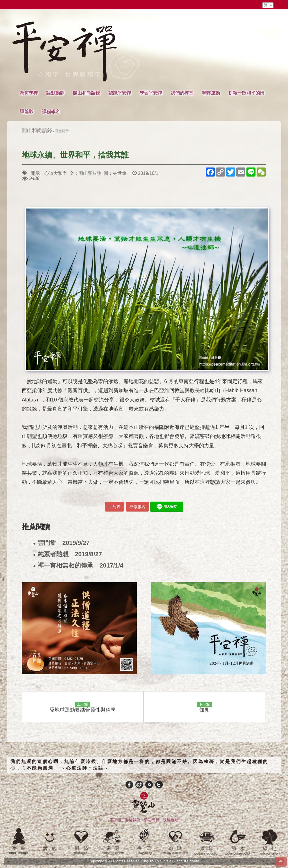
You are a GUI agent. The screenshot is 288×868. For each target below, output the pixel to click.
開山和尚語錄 (86, 93)
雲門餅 (61, 543)
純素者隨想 (68, 554)
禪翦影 (27, 111)
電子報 (115, 820)
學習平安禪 (151, 93)
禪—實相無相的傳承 (78, 566)
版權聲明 (171, 820)
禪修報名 (137, 507)
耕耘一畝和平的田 (246, 93)
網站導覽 (151, 820)
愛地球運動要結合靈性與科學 (83, 707)
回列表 (114, 507)
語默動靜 (55, 93)
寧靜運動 (211, 93)
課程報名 (51, 111)
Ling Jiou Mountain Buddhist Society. (170, 861)
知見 (204, 707)
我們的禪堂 (182, 93)
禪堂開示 (62, 131)
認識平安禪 (120, 93)
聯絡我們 (133, 820)
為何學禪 (29, 93)
